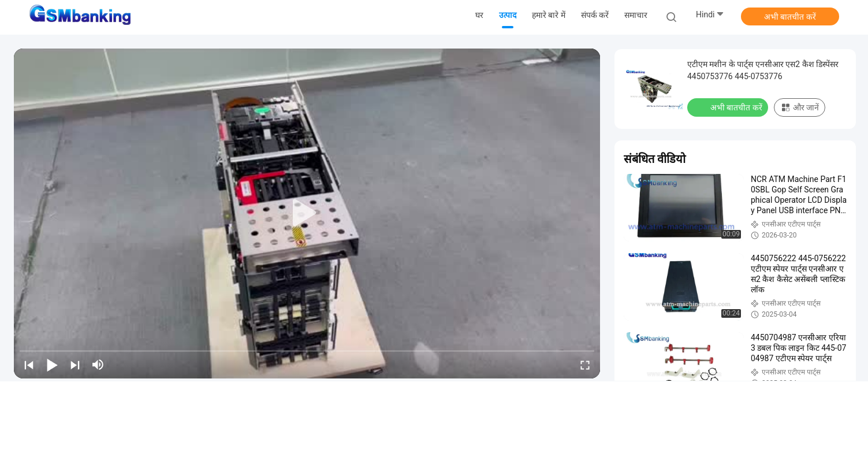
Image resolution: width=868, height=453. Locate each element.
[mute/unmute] (98, 365)
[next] (75, 365)
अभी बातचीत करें (790, 17)
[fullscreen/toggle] (585, 365)
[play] (307, 213)
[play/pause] (52, 365)
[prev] (29, 365)
